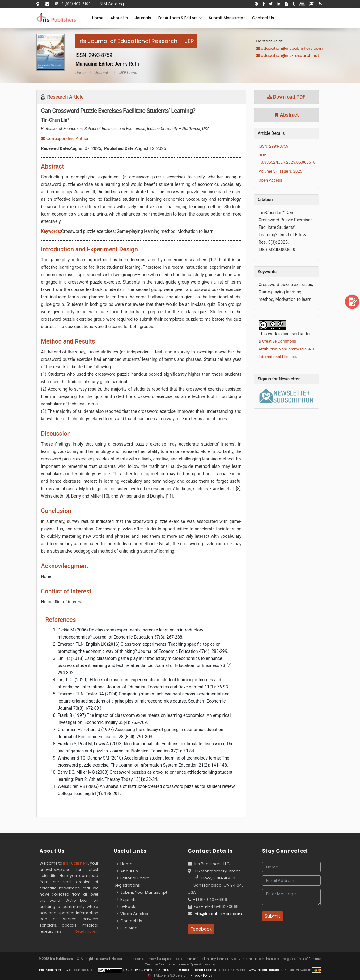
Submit (273, 916)
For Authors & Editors (180, 18)
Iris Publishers (76, 863)
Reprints (127, 899)
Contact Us (263, 18)
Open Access (270, 180)
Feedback (201, 929)
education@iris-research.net (290, 56)
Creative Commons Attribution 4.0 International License (171, 970)
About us (127, 871)
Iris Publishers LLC (54, 970)
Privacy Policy (201, 976)
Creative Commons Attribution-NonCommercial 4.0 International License (286, 349)
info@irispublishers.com (218, 914)
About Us (119, 18)
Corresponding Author (65, 139)
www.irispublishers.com (268, 970)
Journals (143, 18)
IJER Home (128, 73)
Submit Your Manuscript (142, 892)
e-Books (127, 907)
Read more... (87, 931)
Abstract (286, 115)
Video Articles (132, 914)
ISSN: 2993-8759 (274, 146)
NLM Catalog (112, 4)
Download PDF (286, 97)
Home (98, 18)
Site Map (127, 928)
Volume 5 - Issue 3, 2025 (280, 171)
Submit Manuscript (227, 18)
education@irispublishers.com (292, 48)
